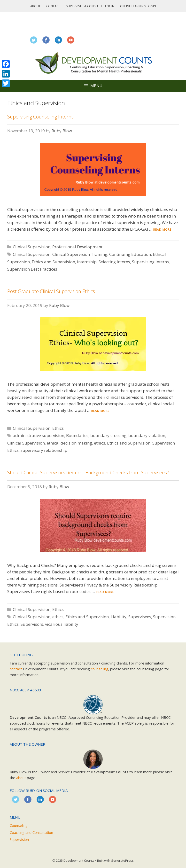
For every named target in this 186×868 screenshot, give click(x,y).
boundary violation (147, 435)
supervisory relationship (44, 450)
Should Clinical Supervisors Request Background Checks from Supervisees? (88, 473)
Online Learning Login (138, 6)
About (35, 6)
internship (87, 262)
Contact (53, 6)
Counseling (19, 825)
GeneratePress (122, 860)
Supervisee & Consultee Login (90, 6)
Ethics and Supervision (53, 262)
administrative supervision (39, 435)
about (21, 778)
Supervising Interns (150, 262)
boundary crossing (108, 435)
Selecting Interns (114, 262)
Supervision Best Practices (32, 269)
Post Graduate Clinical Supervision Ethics (51, 291)
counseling (100, 669)
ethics (100, 443)
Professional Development (77, 247)
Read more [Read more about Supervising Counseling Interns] (162, 230)
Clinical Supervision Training (80, 254)
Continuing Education (130, 254)
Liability (119, 617)
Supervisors (32, 624)
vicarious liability (62, 624)
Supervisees (140, 617)
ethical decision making (69, 443)
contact (16, 669)
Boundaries (77, 435)
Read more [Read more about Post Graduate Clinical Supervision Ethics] (100, 411)
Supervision (19, 839)
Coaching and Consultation (31, 832)
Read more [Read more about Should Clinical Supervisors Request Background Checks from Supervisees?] (105, 592)
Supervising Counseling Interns (40, 117)
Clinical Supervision (32, 247)
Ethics (58, 428)
